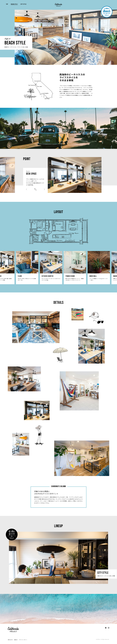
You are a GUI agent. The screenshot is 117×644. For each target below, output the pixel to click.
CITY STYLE (24, 4)
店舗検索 (59, 609)
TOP (7, 4)
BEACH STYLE (14, 4)
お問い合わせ (10, 640)
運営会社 (16, 640)
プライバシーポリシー (23, 640)
